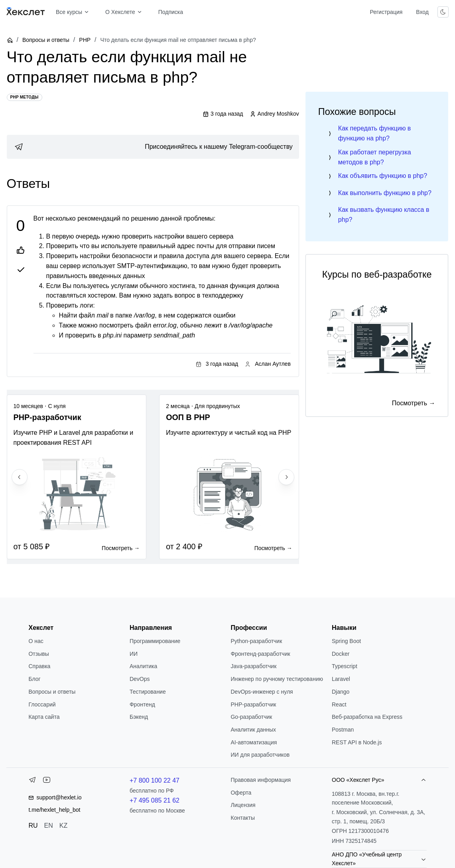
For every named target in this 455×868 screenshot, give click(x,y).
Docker (341, 654)
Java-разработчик (253, 666)
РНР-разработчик (253, 704)
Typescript (345, 666)
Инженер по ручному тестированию (277, 679)
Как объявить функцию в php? (383, 176)
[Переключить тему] (443, 12)
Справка (39, 666)
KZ (63, 826)
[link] (153, 147)
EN (49, 826)
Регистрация (386, 12)
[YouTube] (47, 781)
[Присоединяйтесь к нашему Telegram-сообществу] (153, 147)
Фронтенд (142, 704)
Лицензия (243, 805)
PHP (85, 40)
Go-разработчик (251, 717)
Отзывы (38, 654)
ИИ (134, 654)
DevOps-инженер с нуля (262, 692)
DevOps (140, 679)
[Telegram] (32, 781)
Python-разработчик (256, 641)
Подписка (171, 12)
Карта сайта (44, 717)
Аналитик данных (253, 730)
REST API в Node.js (357, 742)
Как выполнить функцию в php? (385, 193)
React (339, 704)
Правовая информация (261, 780)
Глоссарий (42, 704)
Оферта (241, 793)
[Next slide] (286, 477)
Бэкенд (139, 717)
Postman (343, 730)
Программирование (155, 641)
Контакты (242, 818)
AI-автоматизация (254, 742)
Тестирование (148, 692)
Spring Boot (346, 641)
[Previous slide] (20, 477)
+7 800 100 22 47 (155, 780)
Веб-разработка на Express (367, 717)
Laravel (341, 679)
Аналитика (143, 666)
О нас (36, 641)
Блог (34, 679)
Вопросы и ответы (46, 40)
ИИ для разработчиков (260, 755)
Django (341, 692)
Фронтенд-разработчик (260, 654)
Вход (422, 12)
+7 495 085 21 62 (155, 800)
